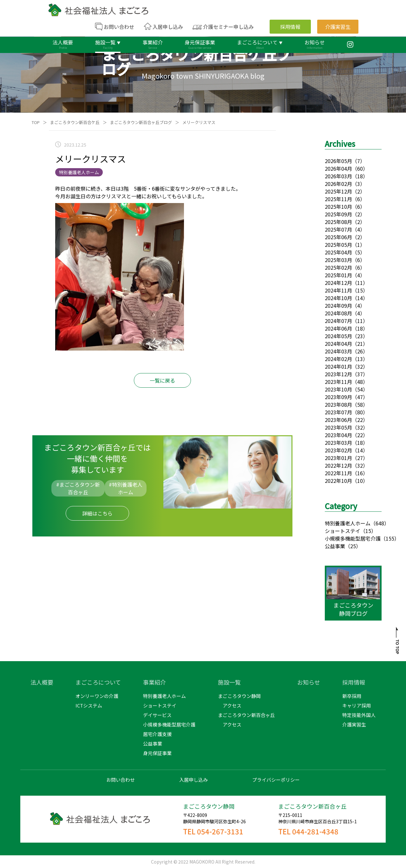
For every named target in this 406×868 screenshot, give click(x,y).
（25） (353, 546)
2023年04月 (338, 435)
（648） (380, 523)
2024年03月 (338, 351)
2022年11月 (338, 473)
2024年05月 (338, 336)
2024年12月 (338, 283)
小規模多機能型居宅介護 (353, 538)
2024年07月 (338, 321)
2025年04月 (338, 252)
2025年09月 (338, 214)
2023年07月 (338, 412)
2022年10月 (338, 481)
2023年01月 (338, 458)
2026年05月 (338, 161)
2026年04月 (338, 168)
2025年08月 (338, 222)
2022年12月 (338, 465)
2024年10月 (338, 298)
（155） (390, 538)
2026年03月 (338, 176)
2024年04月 (338, 344)
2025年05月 (338, 245)
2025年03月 (338, 260)
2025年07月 (338, 229)
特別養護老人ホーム (348, 523)
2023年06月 (338, 420)
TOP (36, 122)
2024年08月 (338, 313)
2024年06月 (338, 328)
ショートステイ (343, 531)
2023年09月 (338, 397)
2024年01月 (338, 366)
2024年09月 (338, 306)
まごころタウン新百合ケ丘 (75, 122)
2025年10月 (338, 207)
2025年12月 (338, 191)
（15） (368, 531)
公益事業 (335, 546)
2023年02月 (338, 450)
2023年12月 (338, 374)
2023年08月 (338, 404)
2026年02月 (338, 184)
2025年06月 (338, 237)
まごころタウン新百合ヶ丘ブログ (141, 122)
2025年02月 (338, 267)
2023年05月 (338, 427)
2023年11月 (338, 382)
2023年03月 (338, 443)
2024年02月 (338, 359)
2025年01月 (338, 275)
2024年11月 (338, 290)
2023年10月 (338, 389)
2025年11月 (338, 199)
